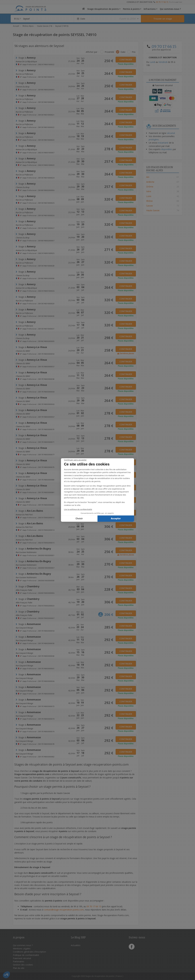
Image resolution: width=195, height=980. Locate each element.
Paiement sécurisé (22, 958)
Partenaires (19, 961)
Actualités (76, 945)
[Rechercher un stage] (163, 19)
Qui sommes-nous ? (170, 9)
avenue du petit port (24, 515)
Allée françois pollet (24, 590)
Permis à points (131, 9)
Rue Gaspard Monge (24, 628)
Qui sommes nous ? (23, 945)
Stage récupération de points (103, 9)
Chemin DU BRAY (23, 351)
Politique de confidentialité (26, 955)
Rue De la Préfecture (24, 74)
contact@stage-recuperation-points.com (64, 910)
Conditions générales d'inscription (29, 952)
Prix (134, 52)
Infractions (150, 9)
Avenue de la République (26, 61)
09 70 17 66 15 (162, 2)
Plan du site (19, 968)
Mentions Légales (22, 949)
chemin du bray (23, 87)
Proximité (109, 52)
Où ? (17, 19)
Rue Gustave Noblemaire (26, 552)
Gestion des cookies (23, 965)
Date (123, 52)
